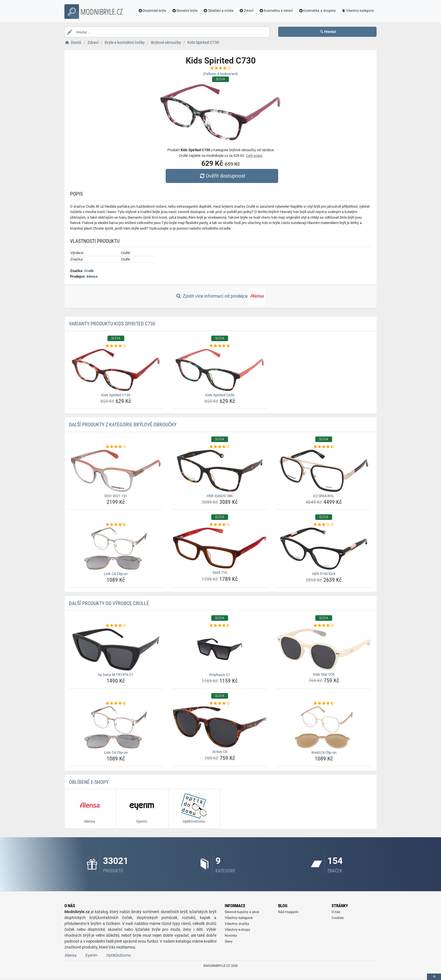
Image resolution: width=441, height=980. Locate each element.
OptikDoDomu (119, 955)
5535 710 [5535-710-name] (220, 573)
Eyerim (91, 955)
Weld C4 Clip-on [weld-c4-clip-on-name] (324, 752)
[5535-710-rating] (220, 525)
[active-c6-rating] (220, 703)
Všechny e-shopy (238, 930)
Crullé (89, 271)
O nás (336, 912)
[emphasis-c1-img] (220, 649)
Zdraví (246, 11)
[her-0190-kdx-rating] (324, 525)
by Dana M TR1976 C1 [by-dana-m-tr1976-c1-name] (116, 675)
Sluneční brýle (184, 11)
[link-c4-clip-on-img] (116, 549)
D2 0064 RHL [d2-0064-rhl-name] (324, 496)
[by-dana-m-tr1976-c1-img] (116, 649)
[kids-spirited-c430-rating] (220, 346)
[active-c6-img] (220, 727)
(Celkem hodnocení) (220, 74)
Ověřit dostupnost (222, 176)
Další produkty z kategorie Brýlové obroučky (123, 425)
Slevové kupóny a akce (242, 912)
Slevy (229, 941)
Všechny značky (237, 924)
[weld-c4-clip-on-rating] (324, 703)
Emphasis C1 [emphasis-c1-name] (220, 675)
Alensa (92, 276)
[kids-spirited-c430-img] (220, 370)
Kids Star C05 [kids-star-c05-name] (324, 674)
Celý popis (254, 156)
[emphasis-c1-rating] (220, 626)
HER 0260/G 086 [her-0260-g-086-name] (220, 496)
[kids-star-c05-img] (324, 649)
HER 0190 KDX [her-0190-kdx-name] (324, 574)
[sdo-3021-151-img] (116, 471)
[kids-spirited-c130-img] (116, 370)
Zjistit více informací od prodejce (220, 297)
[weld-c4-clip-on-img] (324, 727)
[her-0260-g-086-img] (220, 471)
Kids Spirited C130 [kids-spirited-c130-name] (116, 395)
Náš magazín (288, 912)
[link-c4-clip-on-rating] (116, 525)
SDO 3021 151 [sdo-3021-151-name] (116, 496)
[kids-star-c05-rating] (324, 626)
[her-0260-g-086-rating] (220, 447)
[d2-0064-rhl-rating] (324, 447)
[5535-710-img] (220, 548)
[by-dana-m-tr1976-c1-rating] (116, 626)
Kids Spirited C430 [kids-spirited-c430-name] (220, 395)
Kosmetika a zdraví (276, 11)
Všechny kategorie (357, 11)
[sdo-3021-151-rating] (116, 447)
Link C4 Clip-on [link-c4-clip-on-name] (116, 574)
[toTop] (434, 977)
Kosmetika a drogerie (317, 11)
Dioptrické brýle (152, 11)
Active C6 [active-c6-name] (220, 752)
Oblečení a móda (218, 11)
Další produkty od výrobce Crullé (109, 603)
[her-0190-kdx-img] (324, 549)
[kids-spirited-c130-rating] (116, 346)
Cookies (338, 918)
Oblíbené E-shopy (89, 782)
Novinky (231, 936)
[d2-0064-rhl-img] (324, 471)
